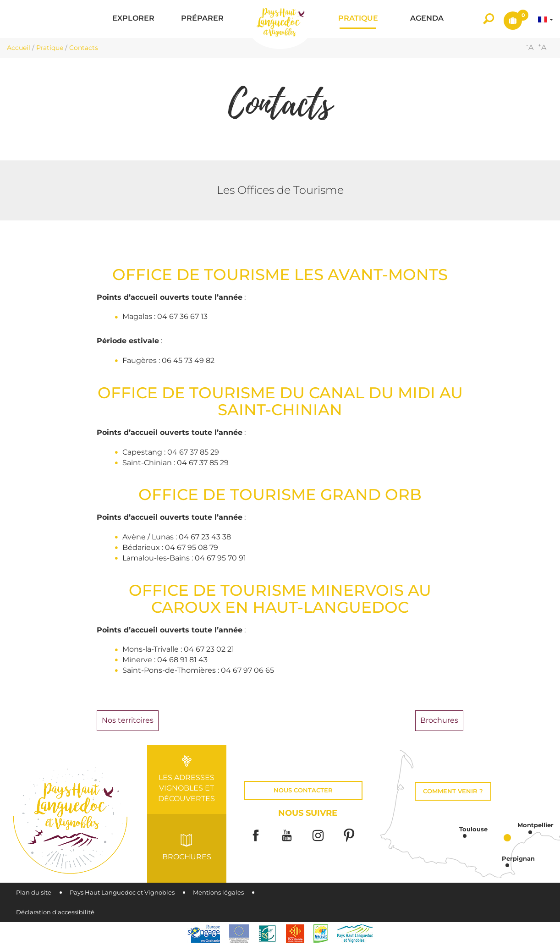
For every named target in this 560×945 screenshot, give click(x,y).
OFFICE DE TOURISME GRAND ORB (280, 494)
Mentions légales (218, 893)
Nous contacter (303, 790)
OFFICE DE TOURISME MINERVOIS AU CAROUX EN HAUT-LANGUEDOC (280, 599)
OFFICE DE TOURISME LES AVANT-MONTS (280, 274)
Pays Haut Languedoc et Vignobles (122, 893)
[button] (133, 19)
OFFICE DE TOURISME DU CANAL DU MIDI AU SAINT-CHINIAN (280, 401)
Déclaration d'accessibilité (55, 912)
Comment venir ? (453, 791)
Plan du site (34, 893)
